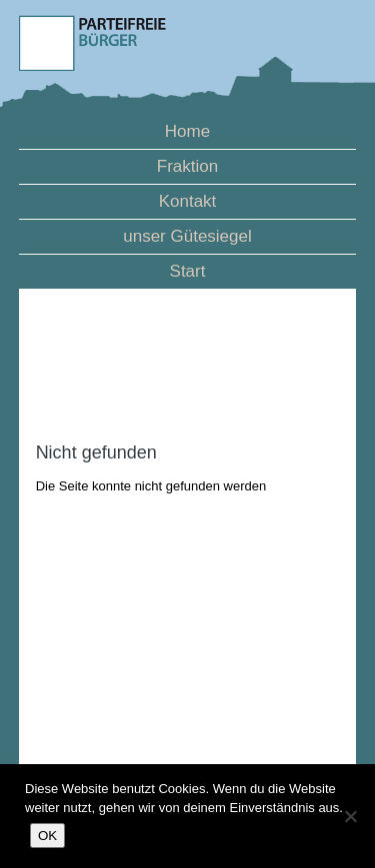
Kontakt (188, 201)
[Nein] (350, 816)
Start (188, 271)
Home (187, 131)
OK (47, 836)
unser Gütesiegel (187, 236)
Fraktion (187, 166)
